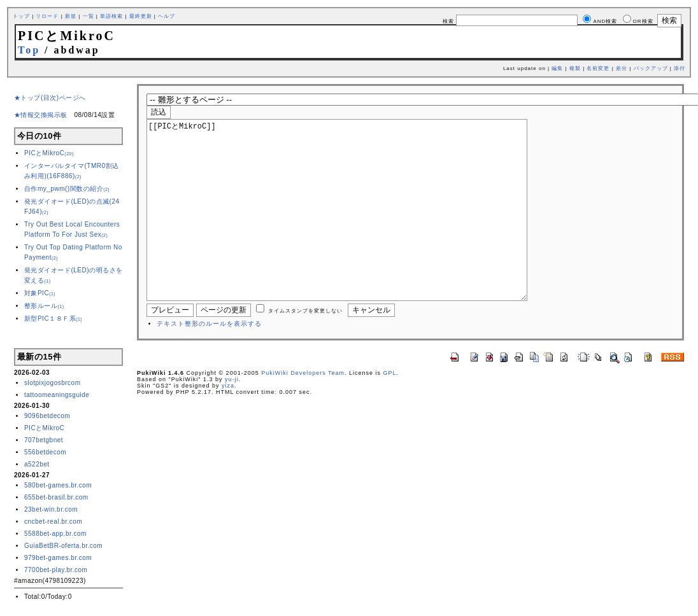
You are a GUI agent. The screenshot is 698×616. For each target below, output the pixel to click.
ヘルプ (167, 16)
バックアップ (651, 68)
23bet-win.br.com (51, 509)
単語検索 (111, 16)
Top (29, 50)
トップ (21, 16)
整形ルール (44, 306)
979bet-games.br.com (58, 558)
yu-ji (232, 417)
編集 (557, 68)
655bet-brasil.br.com (56, 497)
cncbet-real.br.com (53, 521)
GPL (390, 411)
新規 (71, 16)
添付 (680, 68)
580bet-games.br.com (58, 485)
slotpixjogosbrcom (53, 383)
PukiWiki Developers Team (303, 411)
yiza (228, 424)
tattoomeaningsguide (57, 395)
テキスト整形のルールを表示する (209, 362)
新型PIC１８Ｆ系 (53, 318)
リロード (47, 16)
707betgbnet (44, 440)
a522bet (37, 464)
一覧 (89, 16)
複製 (575, 68)
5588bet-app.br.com (55, 534)
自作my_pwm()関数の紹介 (67, 189)
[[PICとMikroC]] (357, 229)
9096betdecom (47, 416)
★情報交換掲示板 (41, 115)
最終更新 (141, 16)
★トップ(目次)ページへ (50, 98)
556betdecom (45, 452)
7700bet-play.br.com (56, 570)
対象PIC (40, 293)
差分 (622, 68)
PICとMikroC (49, 153)
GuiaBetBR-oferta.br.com (63, 546)
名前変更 (598, 68)
